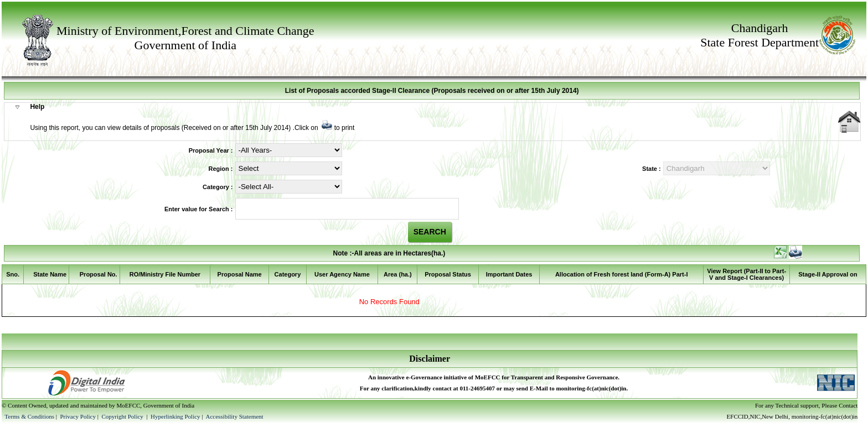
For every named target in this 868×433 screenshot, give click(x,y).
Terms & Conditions (29, 416)
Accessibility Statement (234, 416)
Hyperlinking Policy (175, 416)
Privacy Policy (78, 416)
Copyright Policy (123, 416)
